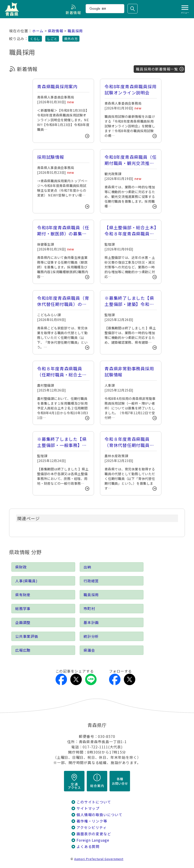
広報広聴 (23, 650)
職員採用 (75, 31)
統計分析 (91, 636)
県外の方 (71, 39)
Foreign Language (93, 840)
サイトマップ (88, 808)
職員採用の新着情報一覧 (157, 69)
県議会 (89, 650)
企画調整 (23, 622)
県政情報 (55, 31)
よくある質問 (88, 847)
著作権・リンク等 (92, 821)
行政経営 (91, 581)
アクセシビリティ (92, 827)
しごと (52, 39)
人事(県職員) (26, 581)
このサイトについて (94, 802)
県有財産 (23, 595)
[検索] (105, 9)
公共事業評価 (27, 636)
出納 (87, 567)
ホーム (38, 31)
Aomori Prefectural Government (99, 859)
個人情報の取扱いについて (99, 815)
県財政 (21, 567)
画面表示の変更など (94, 834)
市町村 (89, 609)
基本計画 (91, 622)
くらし (35, 39)
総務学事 (23, 609)
